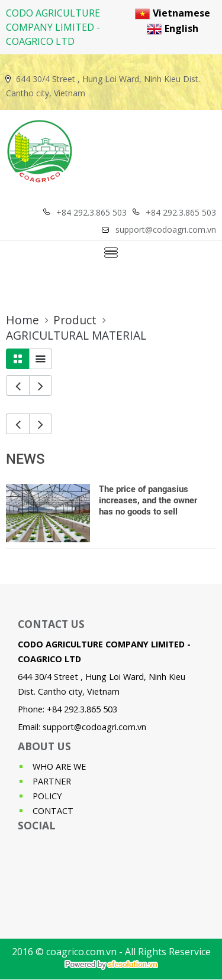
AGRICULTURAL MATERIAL (76, 336)
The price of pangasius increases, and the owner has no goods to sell (148, 500)
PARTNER (52, 781)
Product (75, 320)
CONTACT (53, 811)
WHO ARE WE (59, 766)
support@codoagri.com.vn (94, 727)
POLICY (47, 796)
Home (22, 320)
